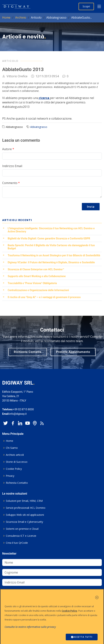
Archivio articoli (15, 455)
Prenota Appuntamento (73, 352)
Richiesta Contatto (28, 352)
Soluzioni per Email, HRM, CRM (24, 501)
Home (6, 17)
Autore (8, 149)
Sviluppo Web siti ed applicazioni (25, 515)
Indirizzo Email (12, 166)
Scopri (86, 6)
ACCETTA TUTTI (82, 637)
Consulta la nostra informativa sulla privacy (30, 627)
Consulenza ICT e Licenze (21, 536)
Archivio (21, 17)
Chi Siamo (12, 448)
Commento (11, 183)
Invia (91, 207)
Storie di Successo (17, 462)
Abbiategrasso (39, 127)
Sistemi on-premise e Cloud (22, 529)
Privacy (10, 476)
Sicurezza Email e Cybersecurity (24, 522)
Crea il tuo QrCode (17, 543)
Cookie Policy (14, 469)
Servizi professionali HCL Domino (26, 508)
